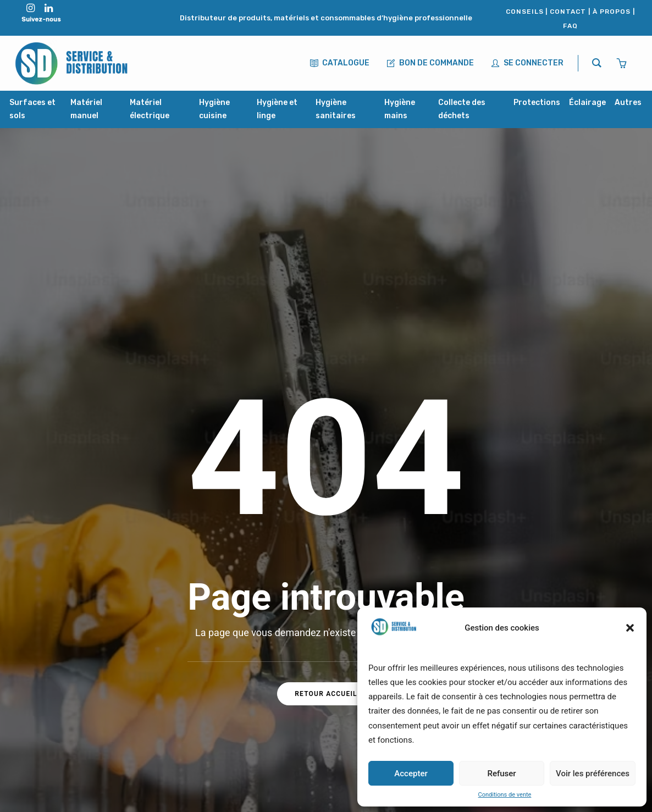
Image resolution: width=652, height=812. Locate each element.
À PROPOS (612, 12)
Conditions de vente (505, 795)
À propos (262, 650)
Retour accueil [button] (326, 485)
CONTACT (568, 12)
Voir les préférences (593, 774)
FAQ (570, 26)
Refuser (501, 774)
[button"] (31, 9)
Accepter (411, 774)
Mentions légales (279, 720)
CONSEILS (525, 12)
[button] (630, 628)
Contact (260, 673)
